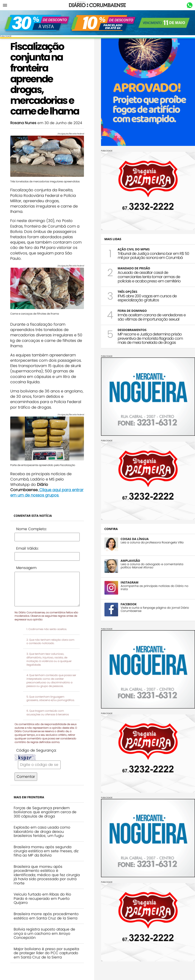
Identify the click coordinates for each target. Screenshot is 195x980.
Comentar (26, 777)
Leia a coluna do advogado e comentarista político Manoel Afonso (152, 566)
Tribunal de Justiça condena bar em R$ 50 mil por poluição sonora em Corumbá (153, 256)
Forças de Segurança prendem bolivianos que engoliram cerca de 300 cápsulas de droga (45, 812)
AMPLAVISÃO (130, 561)
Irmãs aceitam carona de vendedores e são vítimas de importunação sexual (152, 317)
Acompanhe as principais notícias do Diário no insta (155, 588)
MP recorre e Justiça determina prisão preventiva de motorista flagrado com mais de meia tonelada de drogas (150, 338)
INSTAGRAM (130, 582)
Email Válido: (27, 548)
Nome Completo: (32, 529)
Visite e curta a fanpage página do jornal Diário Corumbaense (155, 609)
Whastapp (190, 5)
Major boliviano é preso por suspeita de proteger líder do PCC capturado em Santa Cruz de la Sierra (46, 953)
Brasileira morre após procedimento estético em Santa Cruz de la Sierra (46, 916)
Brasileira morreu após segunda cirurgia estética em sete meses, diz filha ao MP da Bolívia (46, 851)
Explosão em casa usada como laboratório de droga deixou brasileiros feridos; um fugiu (42, 831)
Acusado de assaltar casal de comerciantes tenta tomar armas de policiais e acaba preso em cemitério (149, 277)
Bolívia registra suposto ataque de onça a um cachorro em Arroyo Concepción (44, 933)
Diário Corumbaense (97, 5)
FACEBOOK (129, 604)
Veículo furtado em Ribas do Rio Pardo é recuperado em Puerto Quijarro (42, 898)
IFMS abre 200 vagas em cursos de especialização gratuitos (147, 298)
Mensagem (26, 568)
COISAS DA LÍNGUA (135, 539)
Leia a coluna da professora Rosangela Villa (152, 542)
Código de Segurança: (36, 750)
